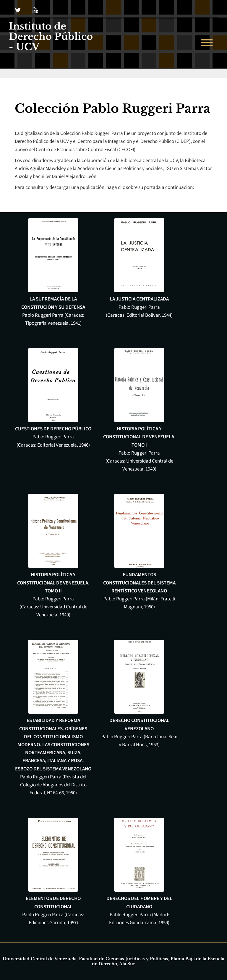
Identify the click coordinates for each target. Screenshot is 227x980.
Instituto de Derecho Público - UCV (51, 37)
